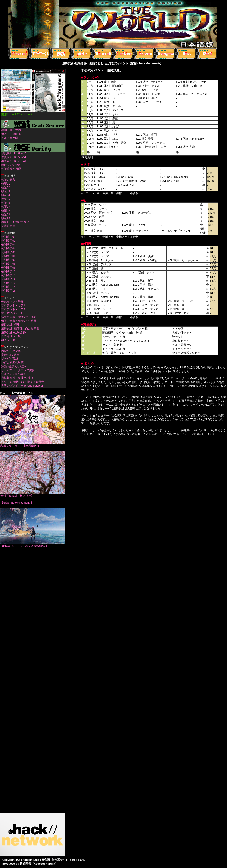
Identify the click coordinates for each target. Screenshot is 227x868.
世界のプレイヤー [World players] (22, 386)
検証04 (6, 195)
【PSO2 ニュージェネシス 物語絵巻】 (32, 545)
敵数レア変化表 (11, 165)
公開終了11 (8, 275)
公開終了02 (8, 241)
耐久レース (8, 340)
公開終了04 (8, 248)
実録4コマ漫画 (10, 355)
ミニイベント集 (11, 336)
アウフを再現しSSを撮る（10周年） (24, 382)
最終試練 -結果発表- (14, 332)
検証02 (6, 187)
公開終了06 (8, 256)
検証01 (6, 184)
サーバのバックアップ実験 (18, 370)
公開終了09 (8, 268)
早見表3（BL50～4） (14, 161)
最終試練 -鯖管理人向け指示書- (21, 328)
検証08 (6, 210)
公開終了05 (8, 252)
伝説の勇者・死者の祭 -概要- (19, 317)
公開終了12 (8, 279)
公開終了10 (8, 271)
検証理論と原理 (11, 169)
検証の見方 (8, 180)
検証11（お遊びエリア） (17, 222)
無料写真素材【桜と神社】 (32, 494)
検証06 (6, 203)
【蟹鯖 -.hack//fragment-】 (17, 503)
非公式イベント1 (12, 313)
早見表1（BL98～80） (15, 153)
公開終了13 (8, 283)
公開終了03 (8, 244)
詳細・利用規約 (11, 130)
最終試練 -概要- (11, 325)
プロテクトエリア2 (13, 309)
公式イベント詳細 (12, 302)
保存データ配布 (11, 134)
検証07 (6, 207)
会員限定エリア (11, 226)
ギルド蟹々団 (10, 138)
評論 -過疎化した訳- (14, 366)
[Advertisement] (32, 615)
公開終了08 (8, 264)
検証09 (6, 214)
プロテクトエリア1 (13, 305)
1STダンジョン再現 (14, 374)
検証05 (6, 199)
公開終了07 (8, 260)
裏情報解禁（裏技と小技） (18, 378)
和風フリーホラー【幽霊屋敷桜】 (32, 444)
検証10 (6, 218)
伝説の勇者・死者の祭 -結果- (19, 321)
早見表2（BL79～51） (15, 157)
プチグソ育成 (10, 359)
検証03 (6, 191)
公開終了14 (8, 287)
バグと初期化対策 (12, 362)
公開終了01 (8, 237)
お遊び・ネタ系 (11, 351)
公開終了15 (8, 291)
